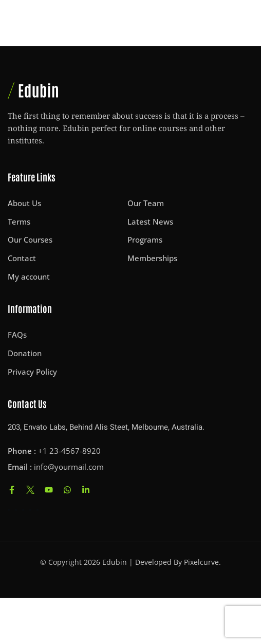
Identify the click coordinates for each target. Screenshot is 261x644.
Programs (145, 240)
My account (29, 277)
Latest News (150, 222)
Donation (25, 353)
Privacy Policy (32, 372)
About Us (24, 203)
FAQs (17, 335)
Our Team (146, 203)
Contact (22, 258)
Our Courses (30, 240)
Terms (19, 222)
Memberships (152, 258)
